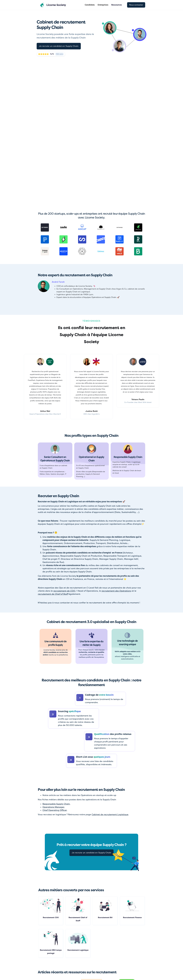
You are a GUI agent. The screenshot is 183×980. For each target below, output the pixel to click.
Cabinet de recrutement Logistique (110, 815)
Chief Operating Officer (55, 810)
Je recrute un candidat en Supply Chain (59, 46)
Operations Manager (53, 807)
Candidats (90, 5)
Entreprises (103, 5)
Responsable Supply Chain (56, 804)
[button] (117, 5)
